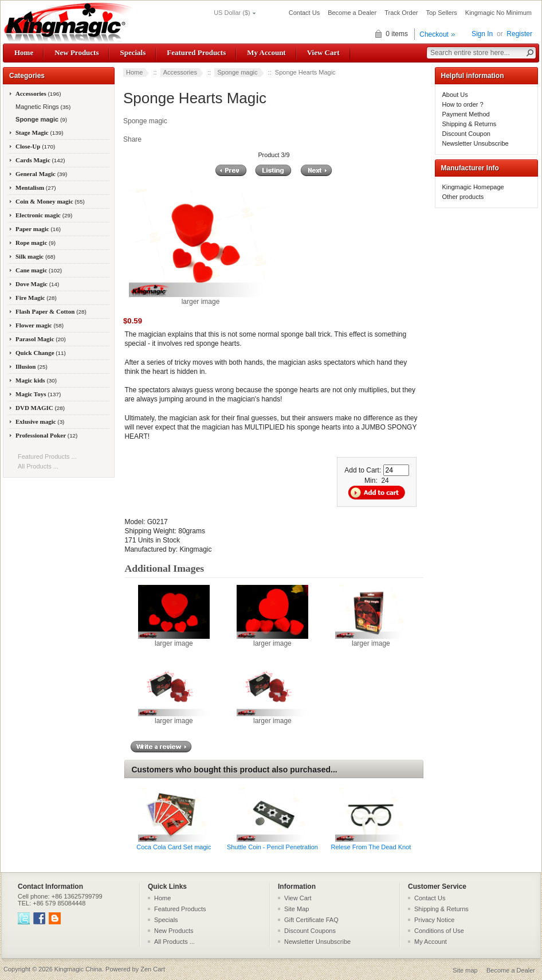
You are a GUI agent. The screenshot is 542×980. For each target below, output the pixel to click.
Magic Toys (38, 394)
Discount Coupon (466, 134)
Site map (465, 970)
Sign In (482, 34)
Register (519, 34)
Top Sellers (441, 13)
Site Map (296, 909)
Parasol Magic (41, 339)
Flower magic (40, 325)
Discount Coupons (310, 931)
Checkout (434, 34)
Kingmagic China (78, 969)
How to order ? (463, 104)
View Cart (323, 52)
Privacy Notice (434, 920)
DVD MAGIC (40, 408)
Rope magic (36, 243)
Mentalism (36, 188)
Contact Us (304, 13)
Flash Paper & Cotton (51, 311)
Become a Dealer (352, 13)
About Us (455, 95)
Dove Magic (37, 284)
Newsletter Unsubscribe (476, 143)
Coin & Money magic (50, 201)
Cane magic (39, 270)
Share (132, 139)
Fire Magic (36, 298)
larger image (174, 640)
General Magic (41, 174)
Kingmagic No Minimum (498, 13)
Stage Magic (40, 132)
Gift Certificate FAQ (311, 920)
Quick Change (41, 353)
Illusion (32, 366)
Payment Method (466, 114)
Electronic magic (44, 215)
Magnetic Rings (42, 107)
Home (24, 52)
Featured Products (196, 52)
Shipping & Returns (470, 124)
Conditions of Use (439, 931)
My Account (266, 52)
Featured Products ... (47, 456)
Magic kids (36, 380)
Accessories (180, 72)
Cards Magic (40, 160)
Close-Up (35, 146)
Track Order (401, 13)
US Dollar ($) (232, 13)
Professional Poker (46, 435)
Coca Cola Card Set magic (174, 847)
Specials (133, 52)
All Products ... (38, 466)
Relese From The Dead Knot (371, 847)
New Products (76, 52)
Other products (463, 197)
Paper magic (38, 229)
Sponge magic (237, 72)
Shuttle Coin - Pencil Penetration (272, 847)
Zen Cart (153, 969)
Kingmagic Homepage (473, 187)
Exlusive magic (40, 421)
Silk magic (36, 256)
